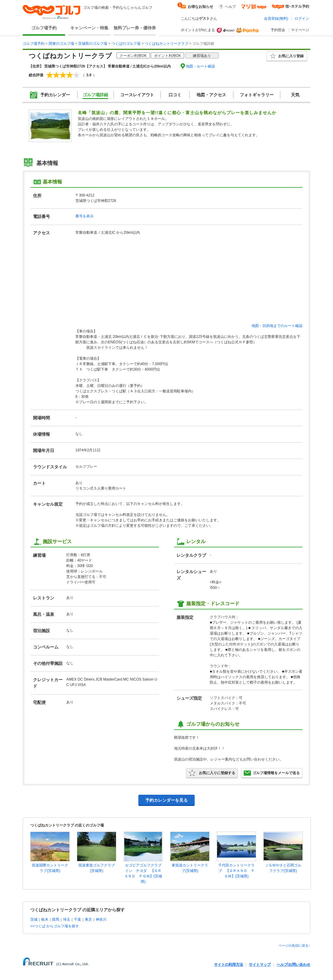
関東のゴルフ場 (61, 44)
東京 (88, 919)
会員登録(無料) (276, 18)
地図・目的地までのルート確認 (277, 326)
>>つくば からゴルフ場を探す (55, 926)
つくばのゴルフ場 (126, 44)
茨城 (34, 919)
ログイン (302, 18)
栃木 (45, 919)
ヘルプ (230, 7)
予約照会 (278, 30)
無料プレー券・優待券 (135, 28)
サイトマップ (260, 965)
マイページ (300, 30)
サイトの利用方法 (229, 965)
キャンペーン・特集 (89, 28)
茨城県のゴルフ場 (93, 44)
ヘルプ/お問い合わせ (293, 965)
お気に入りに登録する (212, 773)
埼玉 (67, 919)
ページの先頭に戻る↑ (294, 945)
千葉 (77, 919)
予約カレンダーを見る (166, 800)
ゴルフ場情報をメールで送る (272, 773)
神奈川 (101, 919)
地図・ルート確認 (200, 66)
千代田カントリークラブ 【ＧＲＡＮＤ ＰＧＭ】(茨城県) (236, 871)
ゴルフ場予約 (44, 28)
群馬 (56, 919)
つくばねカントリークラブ (166, 44)
